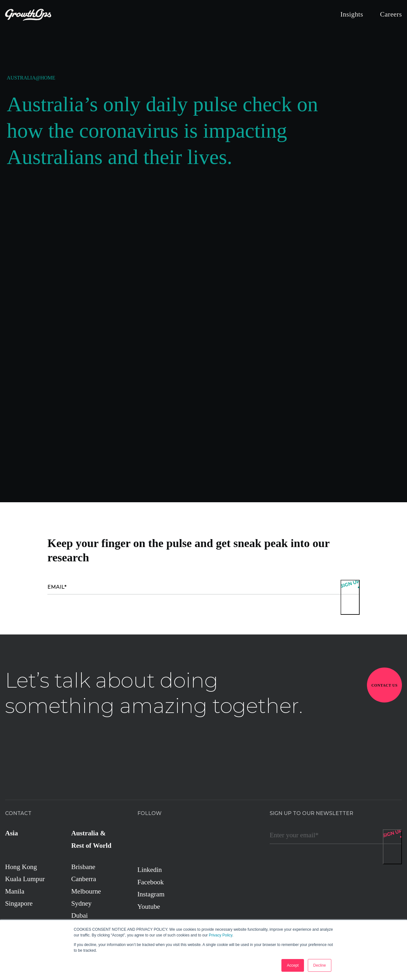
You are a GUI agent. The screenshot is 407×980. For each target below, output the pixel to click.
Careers (391, 14)
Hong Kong (21, 867)
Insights (352, 14)
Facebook (151, 882)
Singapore (19, 903)
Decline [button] (320, 965)
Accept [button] (293, 965)
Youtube (149, 907)
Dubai (79, 915)
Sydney (81, 903)
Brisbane (83, 867)
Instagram (151, 894)
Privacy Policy (221, 935)
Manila (15, 891)
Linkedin (150, 870)
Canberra (84, 879)
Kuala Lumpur (25, 879)
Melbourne (86, 891)
